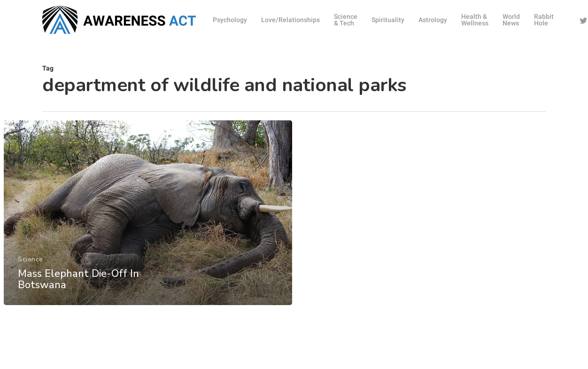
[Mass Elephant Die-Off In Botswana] (148, 220)
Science (31, 266)
